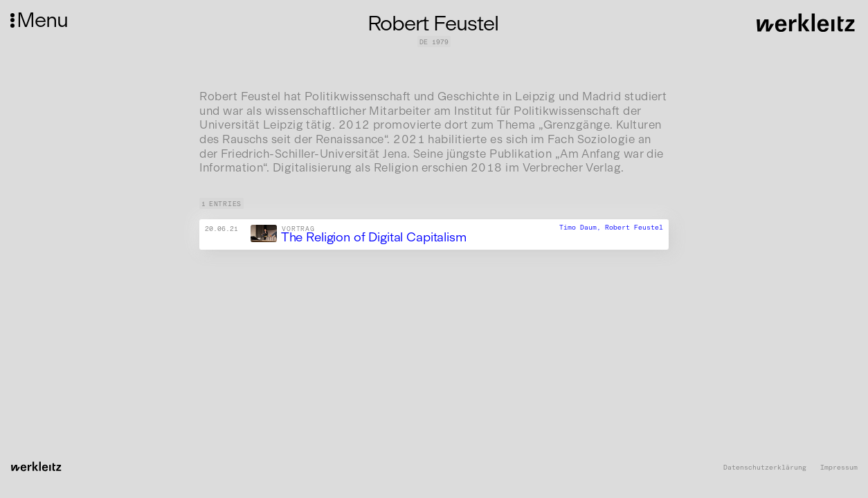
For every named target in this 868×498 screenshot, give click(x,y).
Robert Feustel (634, 227)
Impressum (839, 467)
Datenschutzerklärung (765, 467)
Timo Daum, (582, 227)
